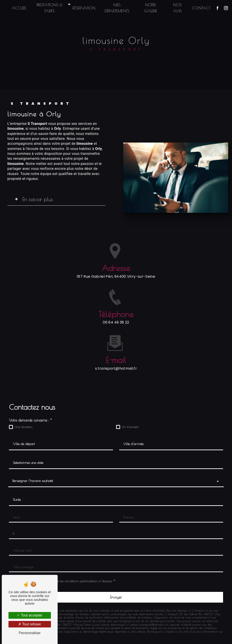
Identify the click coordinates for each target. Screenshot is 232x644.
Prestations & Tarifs (51, 8)
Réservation (85, 8)
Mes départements (117, 8)
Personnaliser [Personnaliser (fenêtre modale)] (30, 633)
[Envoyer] (116, 597)
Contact (199, 8)
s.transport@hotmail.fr (116, 356)
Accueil (21, 8)
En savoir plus (34, 199)
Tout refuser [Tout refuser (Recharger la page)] (30, 624)
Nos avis (176, 8)
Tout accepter (30, 615)
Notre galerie (150, 8)
